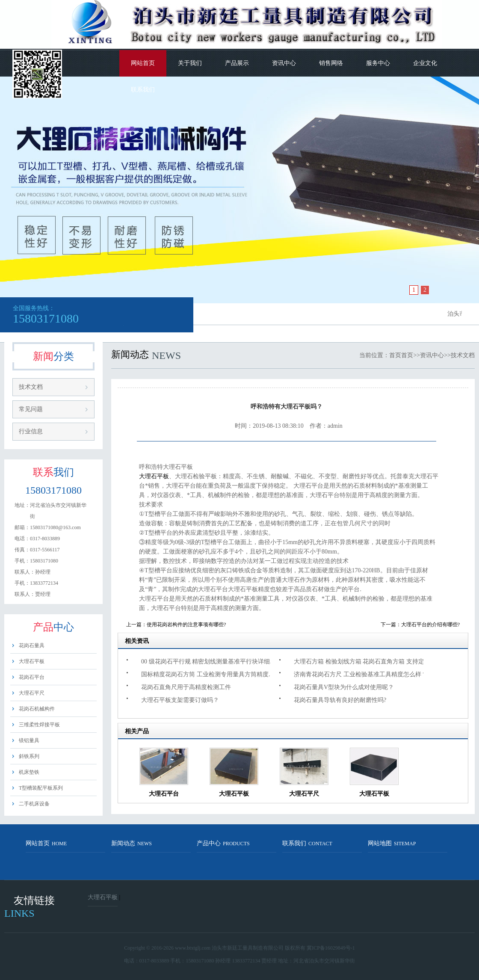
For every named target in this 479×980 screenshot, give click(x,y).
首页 (395, 355)
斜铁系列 (29, 756)
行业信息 (31, 431)
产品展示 (237, 63)
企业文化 (425, 63)
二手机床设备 (34, 804)
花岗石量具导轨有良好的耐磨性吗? (340, 700)
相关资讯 (137, 641)
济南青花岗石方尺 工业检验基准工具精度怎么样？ (361, 674)
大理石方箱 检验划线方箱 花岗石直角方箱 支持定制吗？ (364, 662)
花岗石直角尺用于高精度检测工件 (186, 687)
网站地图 (392, 843)
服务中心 (378, 63)
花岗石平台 (32, 677)
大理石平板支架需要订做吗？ (180, 700)
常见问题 (31, 409)
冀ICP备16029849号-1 (331, 948)
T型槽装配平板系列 (41, 788)
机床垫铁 (29, 772)
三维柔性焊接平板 (39, 725)
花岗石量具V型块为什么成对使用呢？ (344, 687)
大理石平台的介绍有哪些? (430, 625)
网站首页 (143, 63)
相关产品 (137, 731)
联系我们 (143, 90)
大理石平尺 (32, 693)
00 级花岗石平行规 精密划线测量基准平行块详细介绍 (211, 662)
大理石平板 (32, 661)
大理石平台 (164, 794)
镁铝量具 (29, 740)
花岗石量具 (32, 645)
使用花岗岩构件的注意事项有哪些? (186, 625)
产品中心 (223, 843)
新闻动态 (132, 843)
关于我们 (190, 63)
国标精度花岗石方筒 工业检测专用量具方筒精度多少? (211, 674)
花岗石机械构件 (37, 709)
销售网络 (331, 63)
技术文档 (31, 387)
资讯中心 (284, 63)
